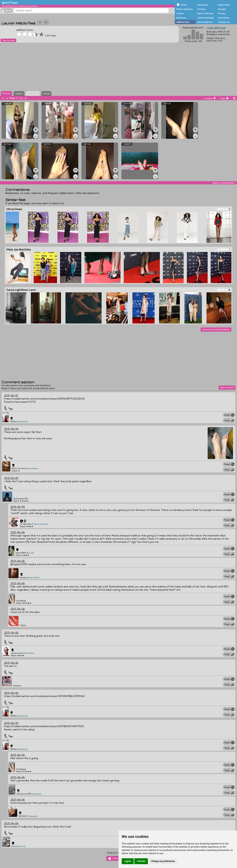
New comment (227, 388)
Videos (180, 13)
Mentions (181, 18)
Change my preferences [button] (163, 861)
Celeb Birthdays (205, 18)
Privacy (222, 13)
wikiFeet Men (183, 22)
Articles (201, 9)
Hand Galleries (205, 22)
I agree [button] (128, 861)
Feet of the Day (205, 13)
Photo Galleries (185, 9)
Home (184, 5)
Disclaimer (224, 18)
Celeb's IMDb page (216, 28)
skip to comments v (224, 183)
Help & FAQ (224, 5)
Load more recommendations (216, 329)
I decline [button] (141, 861)
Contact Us (224, 22)
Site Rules (202, 5)
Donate (222, 9)
